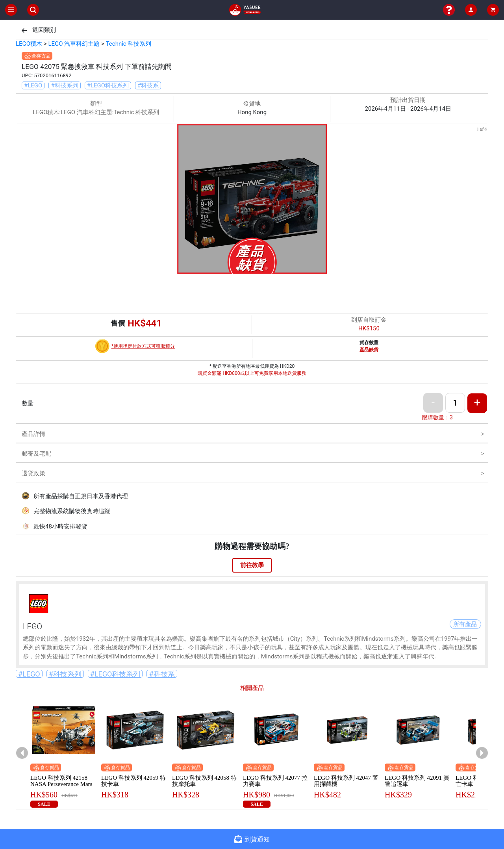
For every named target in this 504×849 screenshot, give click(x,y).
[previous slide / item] (21, 200)
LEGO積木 (29, 44)
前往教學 (252, 565)
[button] (238, 268)
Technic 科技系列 (129, 44)
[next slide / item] (483, 200)
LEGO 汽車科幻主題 (74, 44)
